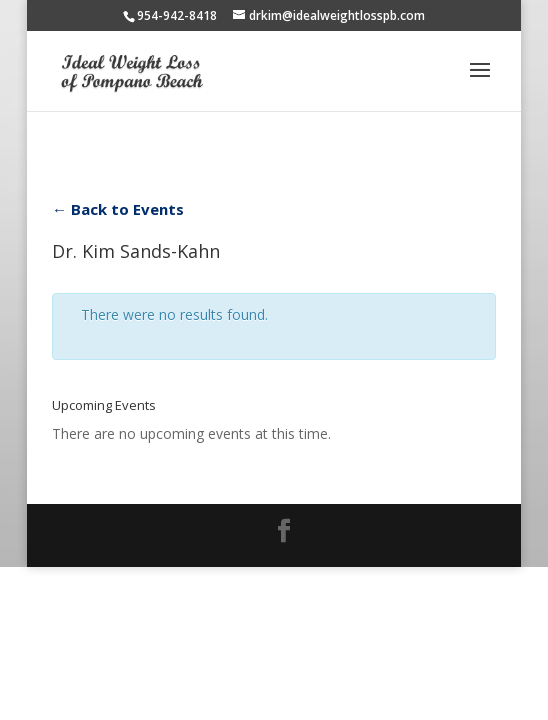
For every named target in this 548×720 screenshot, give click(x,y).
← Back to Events (118, 209)
